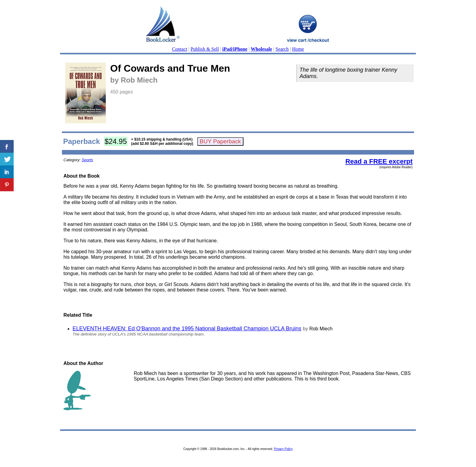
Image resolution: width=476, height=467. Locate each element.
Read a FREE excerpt (379, 161)
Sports (87, 160)
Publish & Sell (205, 49)
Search (282, 49)
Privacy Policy (283, 449)
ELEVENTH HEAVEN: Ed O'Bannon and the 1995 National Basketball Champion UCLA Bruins (187, 329)
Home (298, 49)
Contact (180, 49)
